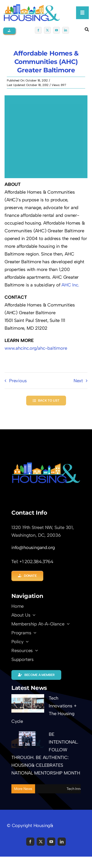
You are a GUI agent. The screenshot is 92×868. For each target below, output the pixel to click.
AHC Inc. (70, 285)
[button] (9, 31)
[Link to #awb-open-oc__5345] (87, 29)
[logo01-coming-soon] (32, 6)
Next (78, 381)
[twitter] (47, 30)
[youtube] (56, 30)
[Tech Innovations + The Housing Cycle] (28, 703)
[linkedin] (66, 30)
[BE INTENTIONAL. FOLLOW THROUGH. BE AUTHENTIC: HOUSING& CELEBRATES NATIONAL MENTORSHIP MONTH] (28, 740)
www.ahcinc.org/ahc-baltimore (36, 348)
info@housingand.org (33, 547)
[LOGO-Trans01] (46, 464)
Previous (18, 381)
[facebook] (38, 30)
